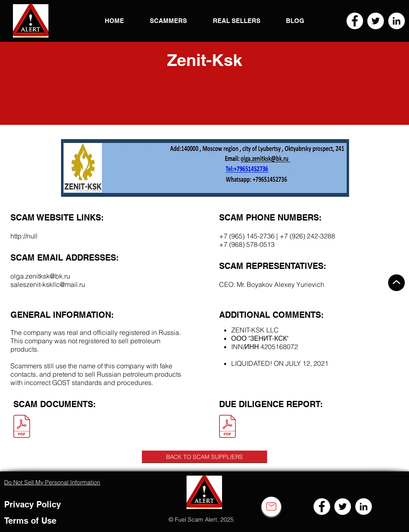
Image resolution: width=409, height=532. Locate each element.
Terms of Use (30, 521)
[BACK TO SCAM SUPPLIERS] (204, 457)
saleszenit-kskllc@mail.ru (48, 284)
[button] (31, 21)
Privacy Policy (33, 504)
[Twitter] (376, 21)
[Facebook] (355, 21)
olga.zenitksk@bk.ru (40, 276)
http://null (24, 236)
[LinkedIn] (396, 21)
